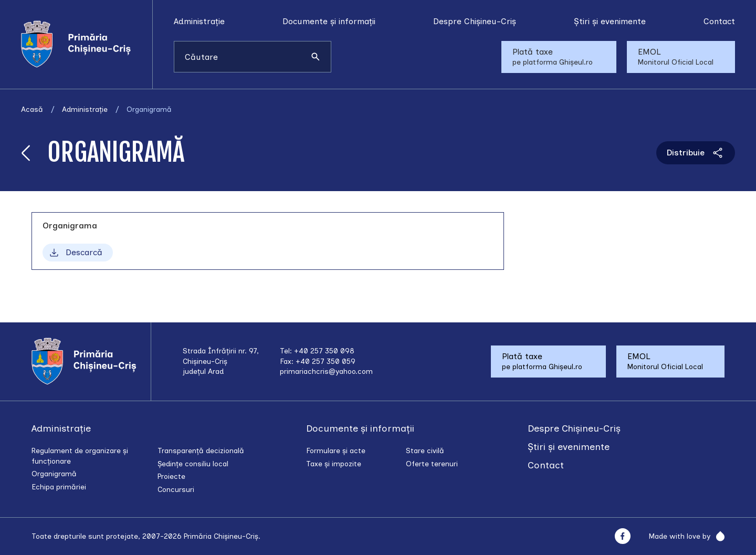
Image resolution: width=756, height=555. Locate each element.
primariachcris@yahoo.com (326, 371)
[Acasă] (87, 44)
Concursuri (176, 490)
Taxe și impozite (334, 464)
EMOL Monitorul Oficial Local (676, 57)
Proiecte (171, 477)
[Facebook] (622, 536)
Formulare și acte (336, 451)
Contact (719, 21)
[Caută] (316, 57)
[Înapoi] (26, 153)
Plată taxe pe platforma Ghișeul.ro (553, 57)
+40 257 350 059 (325, 362)
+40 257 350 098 (324, 351)
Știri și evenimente (610, 21)
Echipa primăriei (59, 487)
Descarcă (75, 253)
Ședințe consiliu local (193, 464)
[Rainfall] (717, 536)
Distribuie (696, 153)
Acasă (32, 109)
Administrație (199, 21)
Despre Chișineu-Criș (475, 21)
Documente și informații (329, 21)
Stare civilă (425, 451)
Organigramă (54, 474)
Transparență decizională (201, 451)
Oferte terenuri (432, 464)
